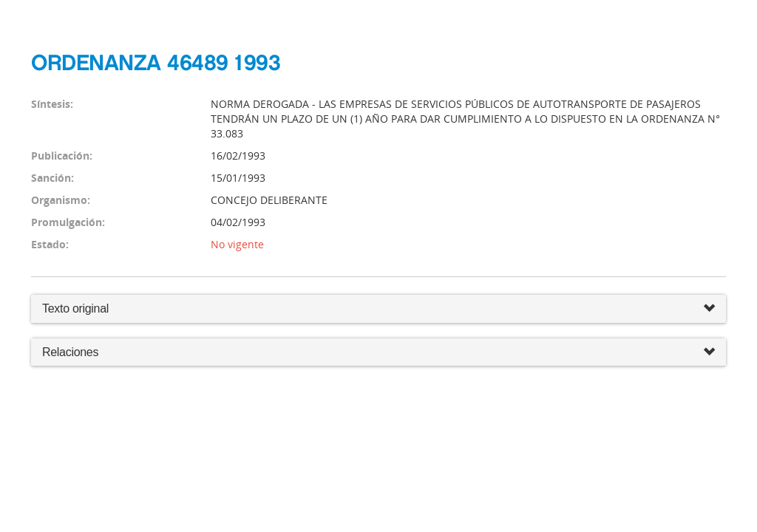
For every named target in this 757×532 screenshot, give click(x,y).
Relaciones (378, 353)
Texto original (75, 308)
